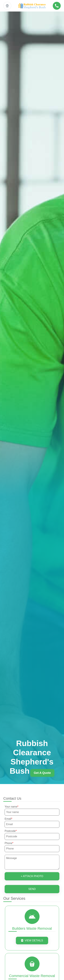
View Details (32, 940)
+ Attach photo (32, 876)
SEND (32, 889)
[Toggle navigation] (7, 6)
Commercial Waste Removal (32, 976)
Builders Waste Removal (32, 928)
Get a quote (42, 773)
